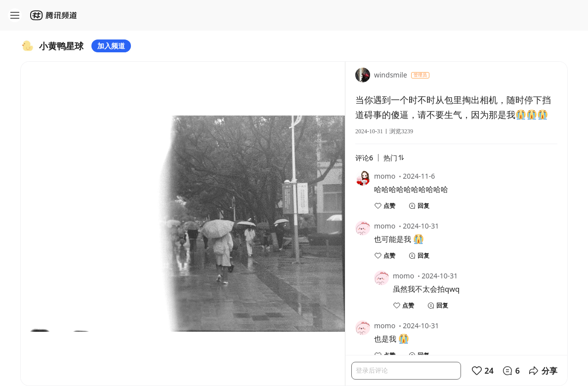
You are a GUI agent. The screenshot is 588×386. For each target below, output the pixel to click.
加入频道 (111, 46)
